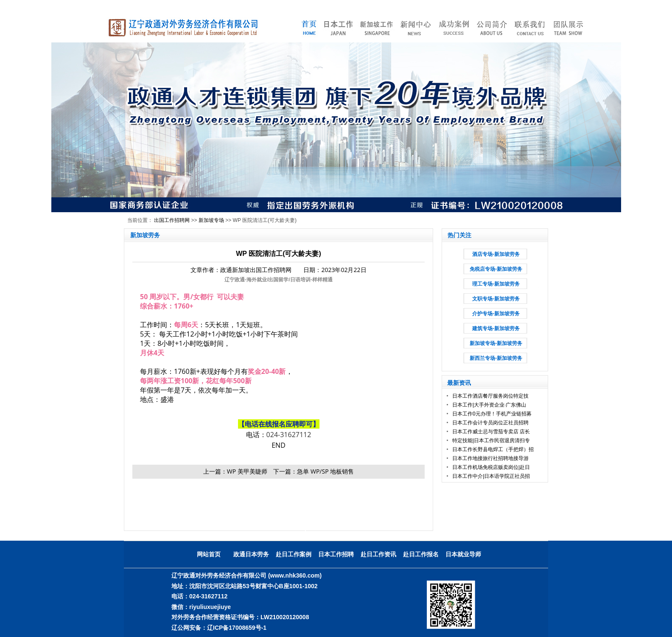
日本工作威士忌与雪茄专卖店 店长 (491, 432)
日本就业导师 (463, 554)
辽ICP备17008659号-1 (237, 628)
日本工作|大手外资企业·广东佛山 (489, 405)
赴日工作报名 (421, 554)
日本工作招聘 (336, 554)
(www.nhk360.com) (295, 575)
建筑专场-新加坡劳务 (496, 328)
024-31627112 (289, 435)
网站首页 (209, 554)
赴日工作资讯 (378, 554)
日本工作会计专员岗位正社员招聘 (490, 423)
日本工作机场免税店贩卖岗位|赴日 (491, 467)
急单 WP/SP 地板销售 (325, 471)
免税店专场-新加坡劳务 (496, 269)
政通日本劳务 (251, 554)
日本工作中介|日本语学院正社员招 (491, 476)
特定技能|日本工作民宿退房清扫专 (491, 441)
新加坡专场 (211, 220)
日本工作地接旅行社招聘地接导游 (490, 458)
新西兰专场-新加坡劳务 (496, 358)
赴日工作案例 (294, 554)
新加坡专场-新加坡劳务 (496, 343)
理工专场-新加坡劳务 (496, 284)
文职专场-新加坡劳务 (496, 299)
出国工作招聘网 (172, 220)
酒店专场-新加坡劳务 (496, 254)
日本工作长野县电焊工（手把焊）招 (493, 449)
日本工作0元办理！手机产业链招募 (492, 414)
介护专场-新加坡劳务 (496, 314)
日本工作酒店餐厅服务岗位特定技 (490, 396)
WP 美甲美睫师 (247, 471)
